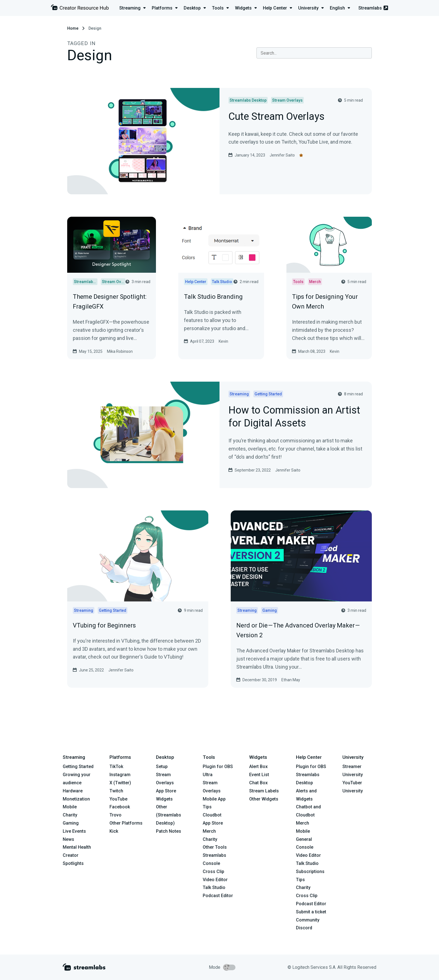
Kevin (223, 341)
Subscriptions (310, 872)
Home (73, 28)
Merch (209, 831)
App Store (166, 791)
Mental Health (77, 847)
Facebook (120, 807)
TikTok (116, 767)
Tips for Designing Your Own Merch (325, 302)
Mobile (70, 807)
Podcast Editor (218, 896)
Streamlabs (373, 8)
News (68, 839)
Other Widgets (264, 799)
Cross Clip (213, 872)
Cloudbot (212, 815)
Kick (114, 831)
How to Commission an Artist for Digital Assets (294, 417)
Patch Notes (169, 831)
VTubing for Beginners (104, 625)
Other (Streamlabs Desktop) (169, 815)
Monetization (76, 799)
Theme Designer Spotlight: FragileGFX (110, 302)
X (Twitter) (120, 783)
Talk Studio (214, 887)
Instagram (120, 775)
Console (305, 847)
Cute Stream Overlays (276, 117)
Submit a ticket (311, 912)
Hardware (73, 791)
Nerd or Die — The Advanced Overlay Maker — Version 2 (298, 630)
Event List (259, 775)
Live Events (74, 831)
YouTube (118, 799)
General (304, 839)
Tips (207, 807)
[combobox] (314, 53)
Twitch (116, 791)
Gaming (71, 823)
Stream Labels (264, 791)
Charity (70, 815)
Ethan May (291, 680)
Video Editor (215, 880)
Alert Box (258, 767)
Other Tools (215, 847)
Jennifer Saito (282, 155)
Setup (162, 767)
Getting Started (78, 767)
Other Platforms (126, 823)
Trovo (115, 815)
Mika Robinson (120, 351)
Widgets (164, 799)
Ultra (208, 775)
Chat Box (258, 783)
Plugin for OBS (218, 767)
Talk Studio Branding (213, 297)
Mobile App (214, 799)
